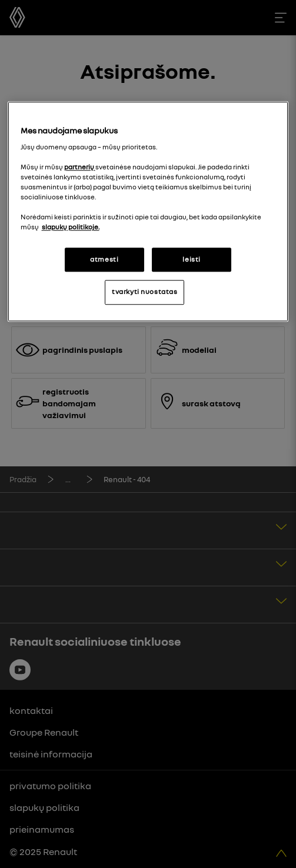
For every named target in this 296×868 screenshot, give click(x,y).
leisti (191, 259)
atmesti (104, 259)
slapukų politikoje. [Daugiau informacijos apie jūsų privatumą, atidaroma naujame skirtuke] (71, 228)
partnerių (80, 167)
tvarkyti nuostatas (144, 292)
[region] (148, 212)
